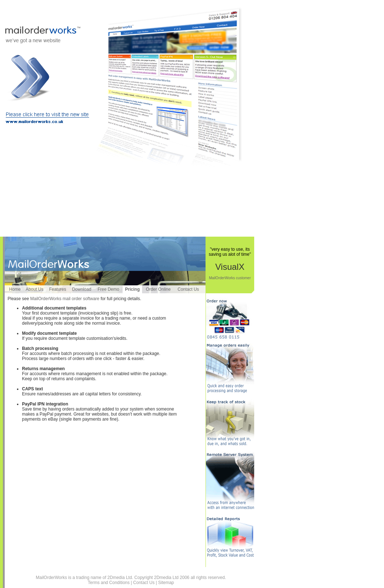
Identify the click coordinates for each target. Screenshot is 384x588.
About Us (34, 289)
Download (82, 289)
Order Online (158, 289)
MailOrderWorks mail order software (65, 299)
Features (58, 289)
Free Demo (109, 289)
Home (15, 289)
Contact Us (188, 289)
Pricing (133, 289)
